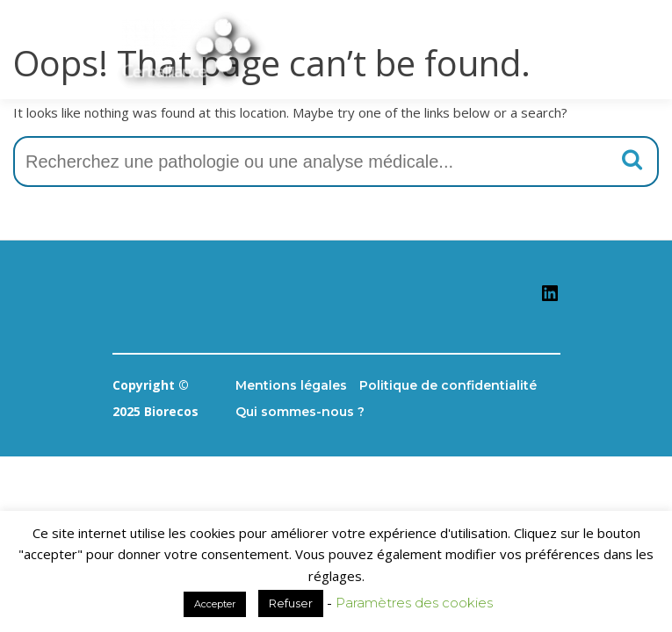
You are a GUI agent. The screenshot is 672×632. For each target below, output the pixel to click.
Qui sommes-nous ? (300, 412)
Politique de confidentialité (448, 385)
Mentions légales (291, 385)
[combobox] (336, 162)
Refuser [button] (291, 603)
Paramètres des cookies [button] (414, 603)
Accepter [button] (215, 604)
